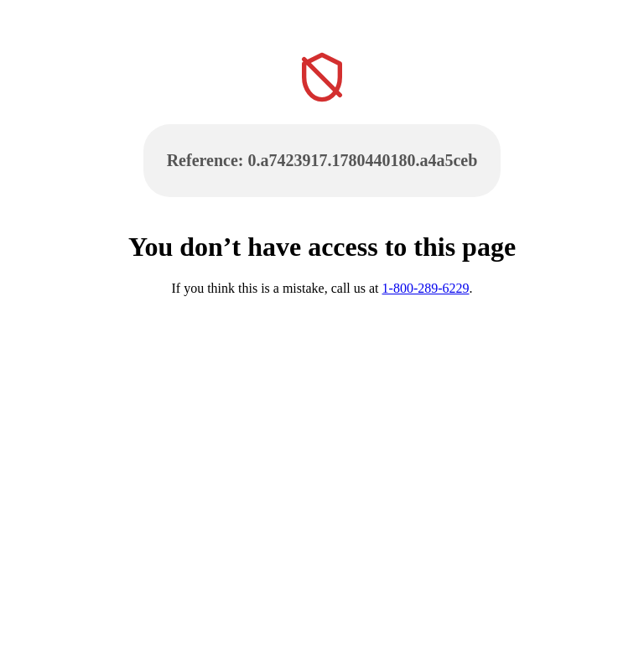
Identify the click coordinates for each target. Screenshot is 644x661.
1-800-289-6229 (426, 288)
